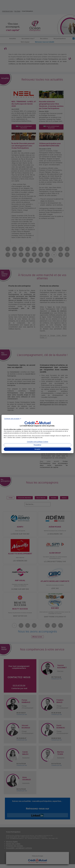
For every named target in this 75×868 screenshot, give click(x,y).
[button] (37, 449)
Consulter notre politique (38, 442)
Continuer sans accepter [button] (12, 419)
